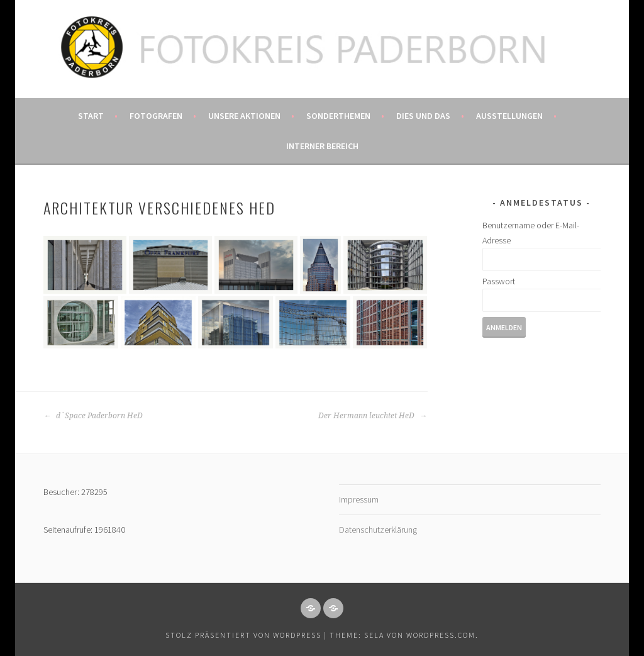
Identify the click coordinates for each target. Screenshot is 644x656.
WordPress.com (441, 635)
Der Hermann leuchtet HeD (373, 416)
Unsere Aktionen (244, 116)
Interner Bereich (322, 146)
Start (91, 116)
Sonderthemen (338, 116)
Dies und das (423, 116)
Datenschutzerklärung (378, 530)
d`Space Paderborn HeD (93, 416)
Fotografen (156, 116)
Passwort (499, 281)
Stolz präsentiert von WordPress (243, 635)
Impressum (359, 499)
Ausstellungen (509, 116)
